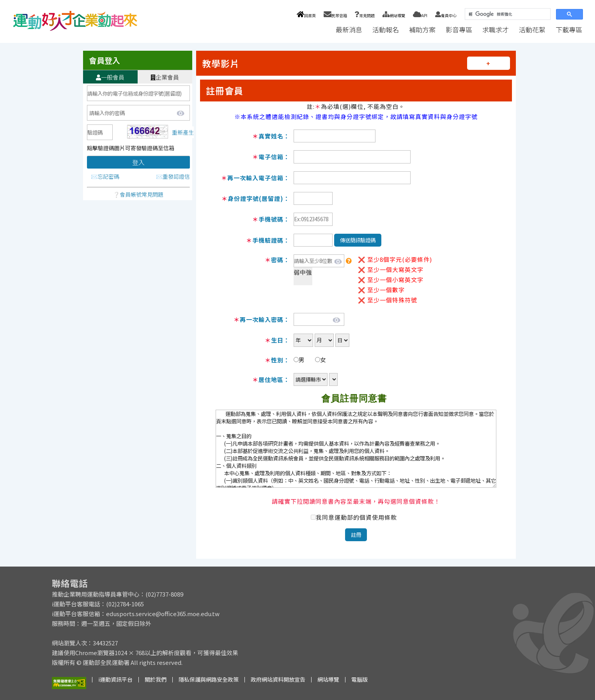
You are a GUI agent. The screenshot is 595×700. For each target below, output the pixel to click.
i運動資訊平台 (115, 679)
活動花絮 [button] (532, 29)
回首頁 (306, 15)
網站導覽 (394, 15)
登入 (138, 162)
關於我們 (156, 679)
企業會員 (165, 77)
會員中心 (446, 15)
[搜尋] (507, 14)
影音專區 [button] (459, 29)
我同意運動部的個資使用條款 (356, 517)
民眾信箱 (335, 15)
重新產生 (183, 132)
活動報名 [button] (386, 29)
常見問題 (365, 15)
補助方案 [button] (422, 29)
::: (323, 29)
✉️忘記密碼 (105, 176)
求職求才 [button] (496, 29)
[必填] (100, 132)
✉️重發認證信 (173, 176)
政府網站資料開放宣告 (278, 679)
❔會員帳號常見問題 (138, 194)
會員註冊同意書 (354, 399)
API (420, 15)
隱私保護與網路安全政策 (209, 679)
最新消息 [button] (349, 29)
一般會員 (110, 77)
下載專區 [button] (569, 29)
